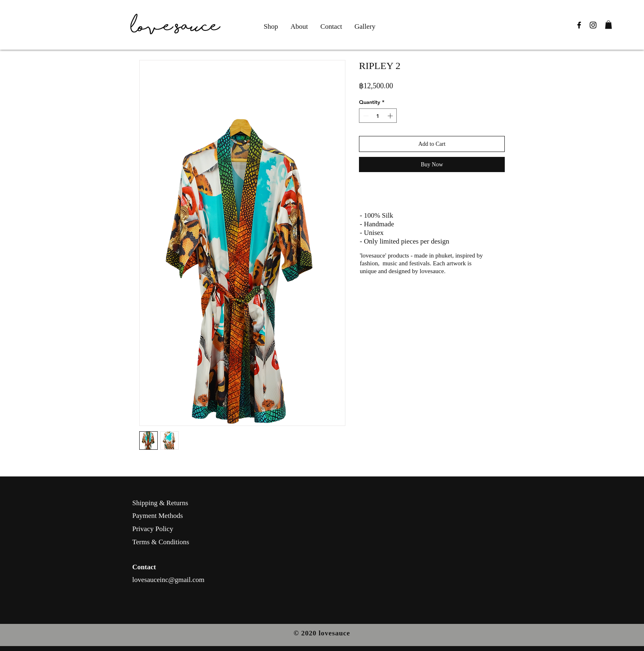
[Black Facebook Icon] (579, 25)
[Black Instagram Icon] (593, 25)
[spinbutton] (378, 116)
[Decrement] (365, 116)
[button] (608, 25)
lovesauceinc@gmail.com (168, 580)
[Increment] (391, 116)
